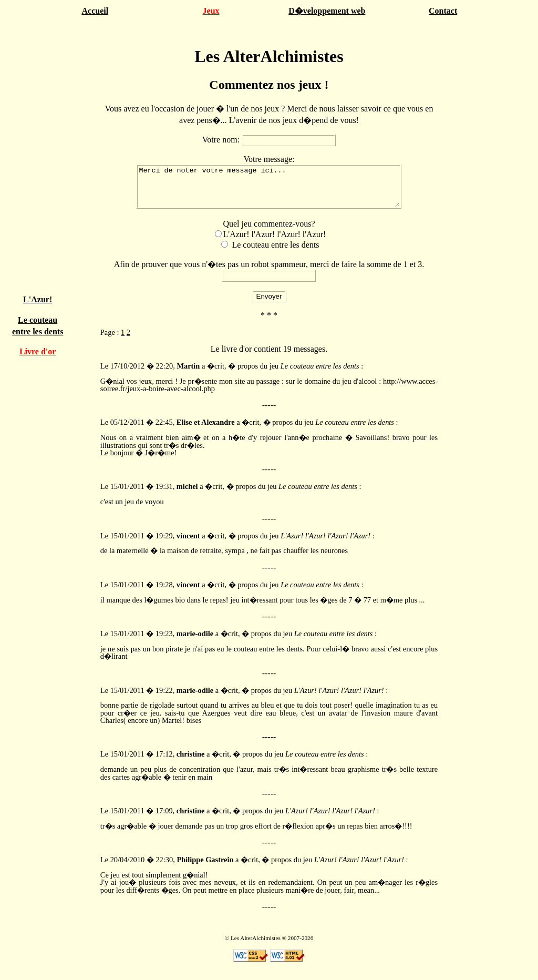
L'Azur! (38, 299)
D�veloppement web (327, 11)
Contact (443, 11)
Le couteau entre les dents (275, 253)
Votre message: (269, 159)
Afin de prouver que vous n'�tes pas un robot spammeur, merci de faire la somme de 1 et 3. (269, 272)
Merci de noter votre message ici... (269, 190)
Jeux (211, 11)
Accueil (95, 11)
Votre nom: (222, 140)
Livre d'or (38, 351)
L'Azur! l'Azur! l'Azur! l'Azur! (275, 242)
